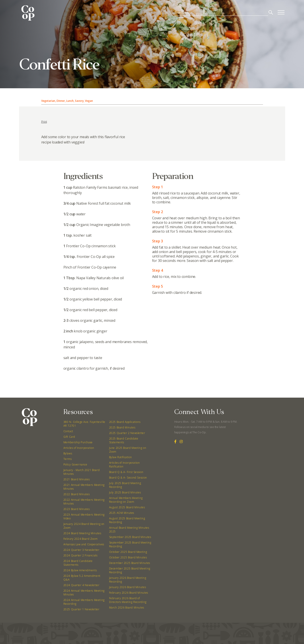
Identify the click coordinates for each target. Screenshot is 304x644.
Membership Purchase (78, 442)
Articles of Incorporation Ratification (125, 465)
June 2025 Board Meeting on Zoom (128, 450)
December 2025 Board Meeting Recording (130, 570)
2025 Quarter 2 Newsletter (127, 433)
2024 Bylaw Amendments (80, 570)
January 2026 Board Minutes (128, 587)
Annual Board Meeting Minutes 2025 (129, 530)
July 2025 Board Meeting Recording (125, 485)
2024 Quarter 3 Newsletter (81, 550)
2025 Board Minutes (122, 427)
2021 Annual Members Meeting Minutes (84, 487)
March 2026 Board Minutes (127, 608)
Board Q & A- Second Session (128, 478)
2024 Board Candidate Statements (78, 563)
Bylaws (68, 453)
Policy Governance (75, 464)
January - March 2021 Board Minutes (82, 472)
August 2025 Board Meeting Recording (127, 520)
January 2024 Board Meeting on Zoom (84, 526)
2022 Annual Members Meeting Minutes (84, 502)
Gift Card (69, 437)
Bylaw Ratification (121, 457)
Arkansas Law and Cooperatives (84, 544)
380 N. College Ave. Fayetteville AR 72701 (84, 424)
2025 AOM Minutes (122, 513)
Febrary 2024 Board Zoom (81, 539)
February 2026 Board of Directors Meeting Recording (128, 600)
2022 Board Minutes (77, 494)
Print (44, 122)
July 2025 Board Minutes (125, 492)
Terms (68, 459)
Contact (68, 431)
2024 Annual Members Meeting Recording (84, 602)
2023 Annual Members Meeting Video (84, 516)
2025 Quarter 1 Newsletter (81, 609)
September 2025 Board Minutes (130, 537)
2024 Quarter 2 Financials (80, 555)
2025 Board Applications (125, 422)
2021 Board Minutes (77, 479)
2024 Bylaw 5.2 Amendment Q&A (82, 578)
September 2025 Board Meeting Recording (130, 544)
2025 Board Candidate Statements (124, 440)
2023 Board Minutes (77, 509)
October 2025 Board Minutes (128, 557)
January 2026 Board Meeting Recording (128, 580)
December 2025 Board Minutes (130, 563)
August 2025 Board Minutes (127, 507)
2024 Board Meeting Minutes (82, 533)
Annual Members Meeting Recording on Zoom (126, 500)
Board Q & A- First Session (126, 472)
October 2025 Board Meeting (128, 552)
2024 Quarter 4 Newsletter (81, 585)
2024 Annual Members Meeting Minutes (84, 593)
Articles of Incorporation (79, 448)
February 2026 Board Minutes (129, 593)
